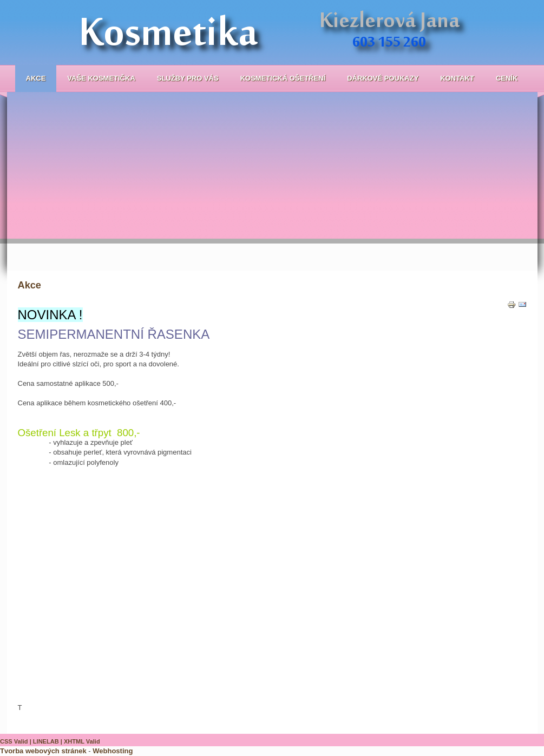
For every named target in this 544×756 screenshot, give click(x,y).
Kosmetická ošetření (283, 78)
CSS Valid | (17, 741)
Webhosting (113, 751)
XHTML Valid (82, 741)
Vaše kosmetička (101, 78)
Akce (36, 78)
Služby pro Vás (188, 78)
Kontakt (457, 78)
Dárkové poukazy (383, 78)
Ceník (507, 78)
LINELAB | (48, 741)
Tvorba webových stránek (43, 751)
